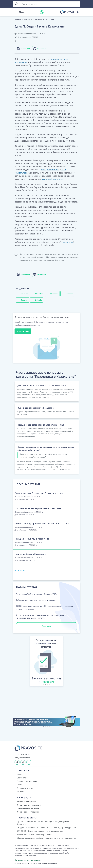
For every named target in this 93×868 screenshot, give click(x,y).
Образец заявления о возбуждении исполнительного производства (46, 838)
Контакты (21, 792)
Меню (22, 12)
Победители (67, 242)
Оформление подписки (27, 782)
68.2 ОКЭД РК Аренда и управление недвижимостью (40, 831)
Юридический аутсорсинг (28, 812)
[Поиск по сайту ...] (50, 4)
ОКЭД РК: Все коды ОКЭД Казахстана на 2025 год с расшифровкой (46, 828)
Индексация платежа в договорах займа (34, 835)
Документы (22, 778)
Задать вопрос (23, 331)
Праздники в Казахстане (43, 19)
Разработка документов (27, 802)
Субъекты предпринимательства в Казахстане (36, 600)
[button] (27, 662)
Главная (18, 19)
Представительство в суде (28, 809)
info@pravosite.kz (22, 758)
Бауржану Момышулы (52, 179)
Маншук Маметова (50, 170)
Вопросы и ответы (25, 789)
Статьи (27, 19)
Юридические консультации (29, 805)
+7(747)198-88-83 (22, 755)
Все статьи (47, 626)
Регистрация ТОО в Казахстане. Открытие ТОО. (36, 594)
